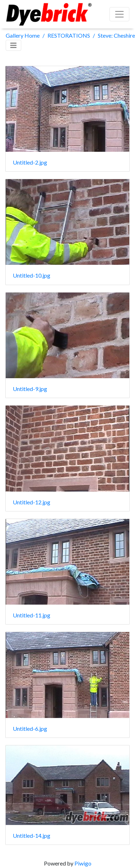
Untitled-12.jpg (32, 502)
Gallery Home (23, 35)
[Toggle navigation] (13, 45)
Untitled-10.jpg (32, 275)
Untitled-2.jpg (30, 162)
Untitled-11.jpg (32, 615)
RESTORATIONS (69, 35)
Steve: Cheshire (116, 35)
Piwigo (83, 863)
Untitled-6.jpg (30, 728)
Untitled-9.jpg (30, 389)
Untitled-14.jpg (32, 835)
